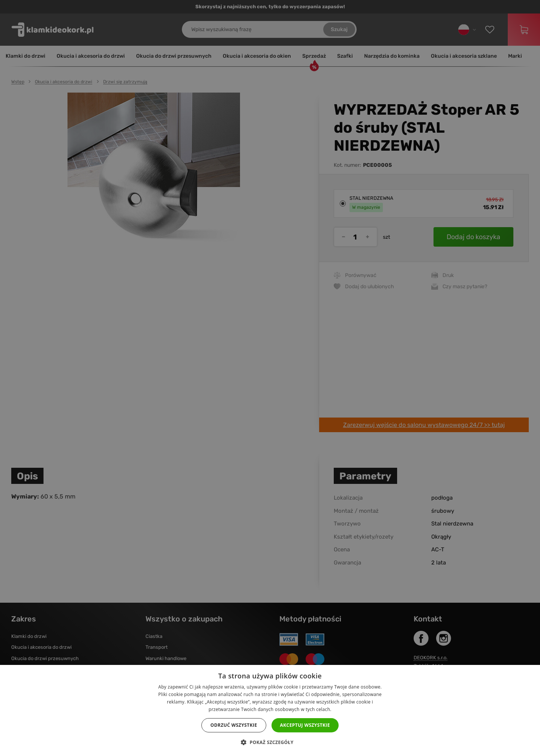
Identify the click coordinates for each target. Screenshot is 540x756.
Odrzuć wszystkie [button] (234, 725)
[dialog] (270, 378)
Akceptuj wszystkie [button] (305, 725)
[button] (270, 743)
